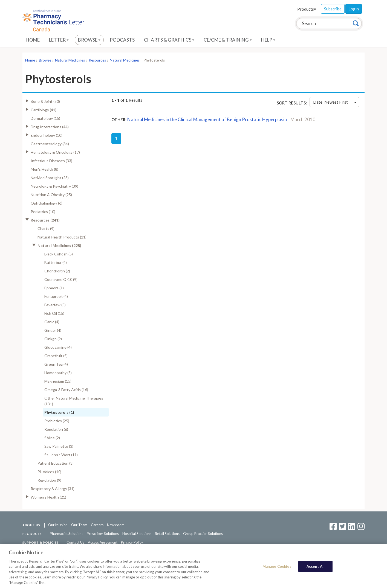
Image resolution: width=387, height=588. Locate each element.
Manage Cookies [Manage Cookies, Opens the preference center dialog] (277, 568)
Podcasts (122, 40)
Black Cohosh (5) (59, 254)
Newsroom (116, 525)
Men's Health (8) (44, 169)
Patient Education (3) (56, 463)
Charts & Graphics (169, 40)
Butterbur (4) (56, 262)
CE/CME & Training (228, 40)
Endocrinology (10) (47, 135)
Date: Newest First (335, 102)
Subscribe (333, 9)
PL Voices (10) (50, 472)
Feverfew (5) (55, 305)
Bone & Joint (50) (45, 101)
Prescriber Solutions (103, 534)
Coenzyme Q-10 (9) (61, 279)
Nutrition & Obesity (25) (51, 195)
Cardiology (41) (44, 110)
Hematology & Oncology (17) (55, 152)
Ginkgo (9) (53, 339)
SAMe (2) (52, 438)
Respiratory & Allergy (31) (53, 489)
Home (33, 40)
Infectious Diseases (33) (51, 161)
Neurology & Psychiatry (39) (54, 186)
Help (268, 40)
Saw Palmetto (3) (59, 446)
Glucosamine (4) (58, 347)
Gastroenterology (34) (50, 144)
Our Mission (58, 525)
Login (354, 9)
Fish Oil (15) (54, 313)
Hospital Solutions (137, 534)
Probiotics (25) (57, 421)
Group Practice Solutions (203, 534)
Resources (97, 60)
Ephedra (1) (54, 288)
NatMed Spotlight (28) (50, 178)
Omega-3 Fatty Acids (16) (66, 390)
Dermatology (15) (45, 118)
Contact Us (75, 542)
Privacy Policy (132, 542)
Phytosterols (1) (59, 412)
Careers (97, 525)
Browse (89, 40)
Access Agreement (103, 542)
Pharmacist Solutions (67, 534)
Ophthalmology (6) (47, 203)
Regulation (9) (49, 480)
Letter (59, 40)
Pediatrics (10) (43, 212)
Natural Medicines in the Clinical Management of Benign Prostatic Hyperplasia (207, 119)
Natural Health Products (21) (62, 237)
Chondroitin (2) (57, 271)
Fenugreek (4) (56, 296)
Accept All (316, 568)
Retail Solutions (167, 534)
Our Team (79, 525)
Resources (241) (45, 220)
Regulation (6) (56, 429)
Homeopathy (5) (58, 373)
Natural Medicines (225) (59, 245)
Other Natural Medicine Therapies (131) (74, 401)
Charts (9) (46, 228)
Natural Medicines (70, 60)
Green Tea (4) (56, 364)
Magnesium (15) (58, 381)
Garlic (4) (52, 322)
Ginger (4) (53, 330)
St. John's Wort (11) (61, 455)
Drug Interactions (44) (50, 127)
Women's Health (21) (48, 497)
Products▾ (307, 9)
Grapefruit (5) (56, 356)
